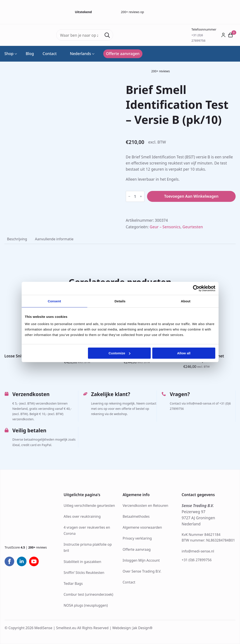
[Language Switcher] (93, 54)
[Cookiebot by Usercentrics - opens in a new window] (196, 288)
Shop (9, 54)
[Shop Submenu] (15, 54)
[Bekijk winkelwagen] (231, 35)
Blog (30, 54)
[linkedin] (22, 561)
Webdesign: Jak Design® (132, 628)
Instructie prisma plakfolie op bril (88, 547)
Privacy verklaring (137, 538)
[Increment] (141, 196)
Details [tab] (120, 301)
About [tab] (186, 301)
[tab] (17, 239)
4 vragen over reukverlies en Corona (87, 530)
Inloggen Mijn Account (141, 560)
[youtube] (34, 561)
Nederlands (78, 54)
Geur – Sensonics (165, 227)
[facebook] (9, 561)
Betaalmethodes (136, 516)
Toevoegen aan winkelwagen (191, 196)
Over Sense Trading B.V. (142, 571)
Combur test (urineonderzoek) (88, 594)
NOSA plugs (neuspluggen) (86, 605)
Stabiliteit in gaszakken (82, 562)
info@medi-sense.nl (198, 551)
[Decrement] (129, 196)
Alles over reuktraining (82, 516)
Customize (119, 353)
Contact (50, 54)
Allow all (184, 353)
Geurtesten (193, 227)
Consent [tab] (54, 301)
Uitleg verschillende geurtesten (89, 506)
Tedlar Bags (73, 583)
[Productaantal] (135, 196)
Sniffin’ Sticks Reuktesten (84, 573)
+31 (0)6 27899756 (197, 560)
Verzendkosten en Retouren (146, 506)
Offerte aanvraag (137, 549)
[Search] (107, 35)
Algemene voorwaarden (142, 527)
